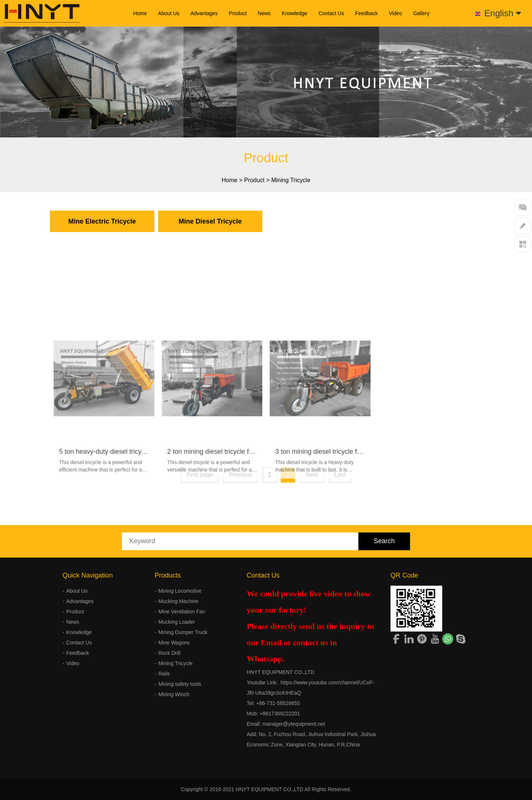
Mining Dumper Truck (183, 632)
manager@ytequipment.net (294, 724)
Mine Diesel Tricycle (210, 221)
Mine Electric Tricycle (102, 221)
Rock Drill (169, 653)
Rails (164, 674)
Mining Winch (174, 694)
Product (238, 13)
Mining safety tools (180, 684)
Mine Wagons (174, 643)
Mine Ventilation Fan (182, 612)
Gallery (421, 13)
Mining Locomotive (180, 591)
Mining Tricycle (291, 180)
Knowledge (295, 13)
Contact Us (331, 13)
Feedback (366, 13)
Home (140, 13)
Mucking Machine (178, 601)
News (264, 13)
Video (396, 13)
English (503, 13)
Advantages (204, 13)
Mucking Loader (177, 622)
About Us (169, 13)
